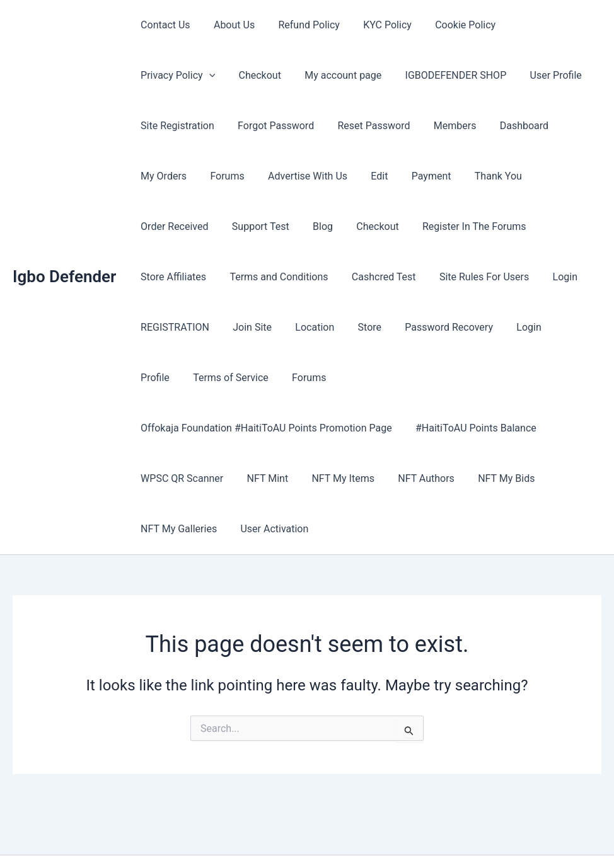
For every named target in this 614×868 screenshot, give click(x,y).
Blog (579, 176)
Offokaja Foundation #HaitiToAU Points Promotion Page (264, 378)
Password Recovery (227, 327)
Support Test (520, 176)
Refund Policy (300, 25)
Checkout (160, 75)
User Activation (269, 478)
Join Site (487, 277)
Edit (247, 176)
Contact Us (164, 25)
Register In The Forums (254, 226)
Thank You (359, 176)
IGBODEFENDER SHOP (350, 75)
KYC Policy (376, 25)
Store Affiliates (358, 226)
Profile (350, 327)
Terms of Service (423, 327)
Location (546, 277)
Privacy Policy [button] (538, 25)
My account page (240, 75)
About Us (229, 25)
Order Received (437, 176)
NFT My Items (334, 428)
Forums (543, 126)
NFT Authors (415, 428)
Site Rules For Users (268, 277)
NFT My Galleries (177, 478)
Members (349, 126)
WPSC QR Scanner (180, 428)
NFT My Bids (491, 428)
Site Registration (529, 75)
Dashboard (415, 126)
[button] (569, 25)
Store (150, 327)
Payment (296, 176)
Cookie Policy (450, 25)
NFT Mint (263, 428)
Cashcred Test (171, 277)
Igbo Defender (64, 251)
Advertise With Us (178, 176)
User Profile (446, 75)
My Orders (483, 126)
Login (346, 277)
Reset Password (272, 126)
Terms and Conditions (460, 226)
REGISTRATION (413, 277)
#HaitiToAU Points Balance (471, 378)
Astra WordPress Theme (410, 836)
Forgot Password (177, 126)
